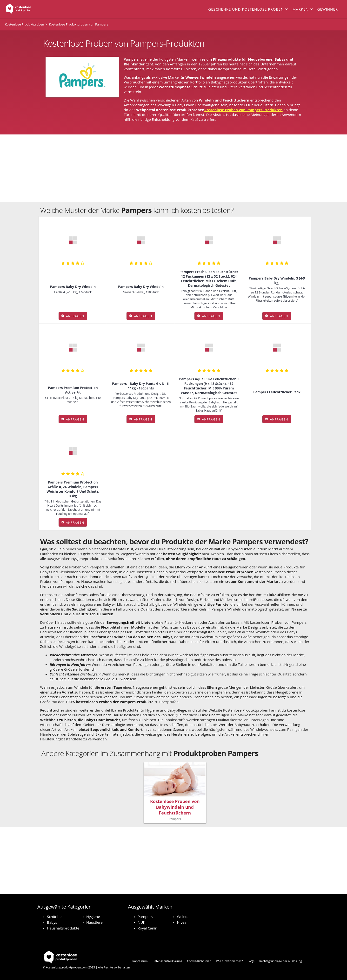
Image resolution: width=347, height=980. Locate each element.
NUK (141, 922)
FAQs (251, 961)
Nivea (182, 922)
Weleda (183, 916)
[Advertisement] (173, 168)
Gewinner (328, 9)
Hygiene (93, 916)
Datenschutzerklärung (167, 961)
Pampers (145, 916)
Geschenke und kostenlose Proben (246, 9)
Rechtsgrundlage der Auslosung (281, 961)
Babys (52, 922)
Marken (300, 9)
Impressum (140, 961)
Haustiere (94, 922)
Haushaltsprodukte (63, 928)
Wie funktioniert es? (230, 961)
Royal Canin (147, 928)
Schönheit (55, 916)
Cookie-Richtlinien (199, 961)
